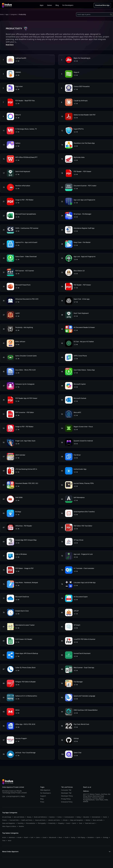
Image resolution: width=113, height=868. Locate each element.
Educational (52, 837)
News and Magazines (9, 823)
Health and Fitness (27, 820)
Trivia (4, 841)
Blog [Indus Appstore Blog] (57, 5)
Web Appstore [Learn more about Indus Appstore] (45, 790)
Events (105, 817)
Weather (21, 826)
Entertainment (96, 817)
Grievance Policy (67, 802)
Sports (74, 823)
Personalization (31, 823)
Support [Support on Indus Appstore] (43, 796)
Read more (10, 45)
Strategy (106, 837)
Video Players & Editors (9, 826)
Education (86, 817)
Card (32, 837)
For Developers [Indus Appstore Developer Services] (68, 5)
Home (2, 14)
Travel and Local (90, 823)
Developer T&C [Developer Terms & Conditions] (66, 793)
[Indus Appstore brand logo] (21, 5)
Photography (42, 823)
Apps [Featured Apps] (42, 5)
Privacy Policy (66, 799)
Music (60, 837)
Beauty (29, 817)
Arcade (19, 837)
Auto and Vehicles (19, 817)
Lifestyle (65, 820)
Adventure (12, 837)
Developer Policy (67, 796)
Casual (44, 837)
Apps (7, 14)
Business (52, 817)
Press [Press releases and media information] (42, 802)
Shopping (61, 823)
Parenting (21, 823)
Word (10, 841)
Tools (80, 823)
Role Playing (81, 837)
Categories (14, 14)
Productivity (52, 823)
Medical (88, 820)
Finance (5, 820)
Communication (69, 817)
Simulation (91, 837)
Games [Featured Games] (49, 5)
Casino (38, 837)
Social (68, 823)
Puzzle (67, 837)
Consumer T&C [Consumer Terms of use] (66, 790)
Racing (73, 837)
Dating (79, 817)
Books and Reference (40, 817)
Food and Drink (14, 820)
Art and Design (7, 817)
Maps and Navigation (77, 820)
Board (26, 837)
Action (4, 837)
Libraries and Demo (54, 820)
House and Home (40, 820)
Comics (60, 817)
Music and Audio (98, 820)
